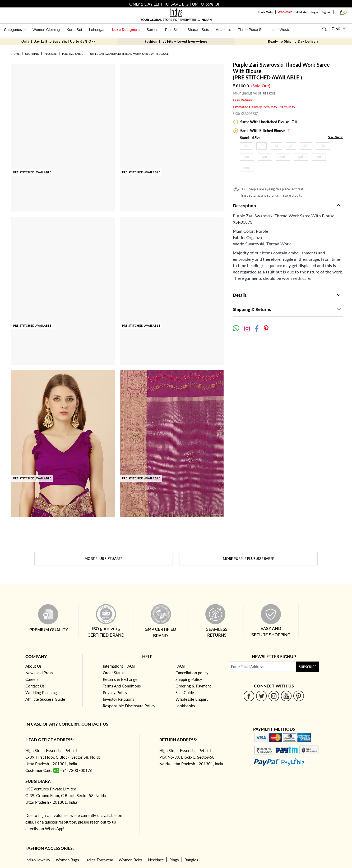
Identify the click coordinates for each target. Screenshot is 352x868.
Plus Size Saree (73, 54)
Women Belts (131, 860)
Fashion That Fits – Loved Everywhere (176, 41)
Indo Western (282, 30)
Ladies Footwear (99, 860)
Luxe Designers (126, 30)
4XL (265, 157)
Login (314, 12)
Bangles (191, 860)
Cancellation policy (192, 673)
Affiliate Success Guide (45, 699)
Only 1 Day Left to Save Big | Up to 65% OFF (59, 41)
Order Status (114, 673)
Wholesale (285, 12)
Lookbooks (185, 706)
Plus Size (173, 30)
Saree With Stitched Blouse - (265, 131)
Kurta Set (74, 30)
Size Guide (336, 137)
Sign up (327, 12)
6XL (301, 157)
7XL (319, 157)
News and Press (39, 673)
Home (15, 54)
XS (246, 146)
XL (306, 146)
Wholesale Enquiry (192, 699)
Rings (174, 860)
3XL (247, 157)
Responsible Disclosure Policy (129, 706)
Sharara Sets (198, 30)
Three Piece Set (251, 30)
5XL (283, 157)
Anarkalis (224, 30)
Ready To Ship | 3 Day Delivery (293, 41)
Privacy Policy (115, 692)
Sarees (152, 30)
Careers (32, 679)
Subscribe (308, 667)
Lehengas (97, 30)
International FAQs (119, 666)
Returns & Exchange (120, 679)
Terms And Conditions (122, 686)
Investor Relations (119, 699)
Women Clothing (46, 30)
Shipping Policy (189, 679)
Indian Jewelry (38, 860)
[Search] (324, 29)
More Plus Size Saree (103, 559)
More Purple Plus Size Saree (248, 559)
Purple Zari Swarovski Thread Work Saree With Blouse (129, 54)
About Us (34, 666)
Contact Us (35, 686)
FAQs (180, 666)
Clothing (32, 54)
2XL (323, 146)
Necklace (156, 860)
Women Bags (67, 860)
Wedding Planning (41, 692)
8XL (247, 168)
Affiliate (302, 12)
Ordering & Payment (193, 686)
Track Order (266, 12)
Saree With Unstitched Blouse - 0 (268, 122)
